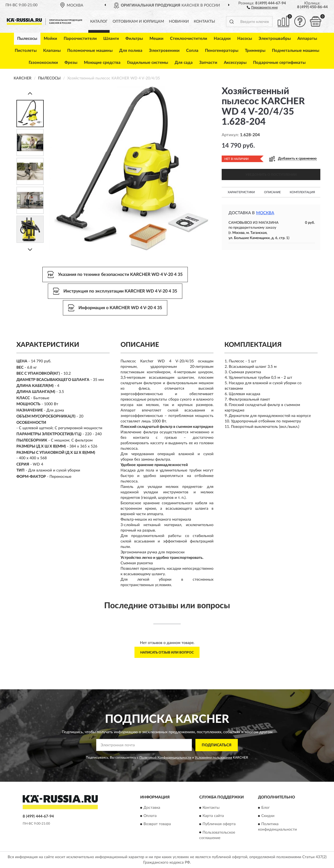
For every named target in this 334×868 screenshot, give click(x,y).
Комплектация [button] (302, 192)
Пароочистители (80, 39)
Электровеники (164, 51)
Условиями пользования (213, 757)
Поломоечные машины (90, 51)
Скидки (268, 816)
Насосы (245, 39)
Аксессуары (235, 63)
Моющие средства (102, 63)
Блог (266, 808)
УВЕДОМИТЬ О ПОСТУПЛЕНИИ (271, 175)
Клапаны (52, 51)
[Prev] (30, 93)
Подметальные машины (296, 51)
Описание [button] (272, 192)
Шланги (111, 39)
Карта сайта (213, 816)
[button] (262, 7)
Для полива (131, 51)
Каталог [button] (99, 22)
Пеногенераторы (222, 51)
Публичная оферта (219, 824)
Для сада (184, 63)
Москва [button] (265, 213)
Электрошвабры (275, 39)
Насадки (222, 39)
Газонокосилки (43, 63)
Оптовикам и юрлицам (138, 22)
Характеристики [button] (241, 192)
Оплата (150, 816)
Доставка (152, 808)
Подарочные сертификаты (279, 63)
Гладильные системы (148, 63)
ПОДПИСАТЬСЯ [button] (217, 745)
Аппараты (307, 39)
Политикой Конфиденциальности (165, 757)
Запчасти (208, 63)
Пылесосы (27, 39)
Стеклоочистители (189, 39)
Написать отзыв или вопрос (167, 652)
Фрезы (71, 63)
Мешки (156, 39)
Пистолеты (26, 51)
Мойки (50, 39)
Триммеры (255, 51)
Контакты (204, 22)
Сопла (192, 51)
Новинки (179, 22)
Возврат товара (157, 824)
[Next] (30, 250)
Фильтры (134, 39)
